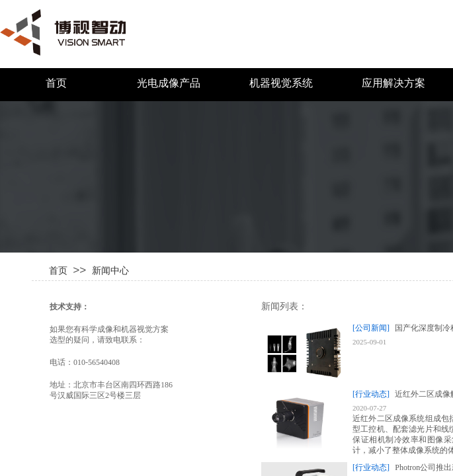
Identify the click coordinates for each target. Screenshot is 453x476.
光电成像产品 (169, 83)
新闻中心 (110, 270)
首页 (56, 83)
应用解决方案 (393, 83)
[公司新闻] (371, 328)
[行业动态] (371, 394)
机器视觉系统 (281, 83)
